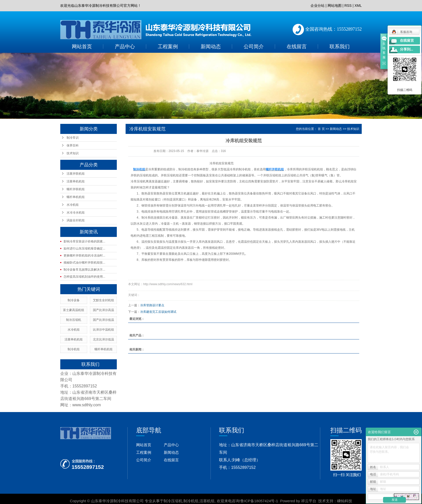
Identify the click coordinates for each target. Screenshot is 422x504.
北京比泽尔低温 (103, 339)
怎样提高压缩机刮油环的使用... (84, 277)
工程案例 (168, 46)
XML (358, 6)
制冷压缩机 (74, 320)
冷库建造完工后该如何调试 (158, 312)
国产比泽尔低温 (103, 320)
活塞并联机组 (76, 174)
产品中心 (125, 46)
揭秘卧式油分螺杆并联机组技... (84, 263)
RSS (348, 6)
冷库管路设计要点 (152, 305)
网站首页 (82, 46)
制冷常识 (73, 138)
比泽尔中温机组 (103, 330)
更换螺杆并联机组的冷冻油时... (84, 256)
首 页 (321, 129)
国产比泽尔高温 (103, 310)
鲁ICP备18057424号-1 (259, 501)
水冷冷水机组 (76, 213)
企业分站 (318, 6)
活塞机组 (207, 501)
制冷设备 (74, 300)
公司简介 (254, 46)
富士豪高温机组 (74, 310)
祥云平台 (309, 501)
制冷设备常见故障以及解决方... (84, 270)
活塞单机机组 (76, 181)
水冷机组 (73, 205)
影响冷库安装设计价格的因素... (84, 241)
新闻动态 (211, 46)
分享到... (407, 49)
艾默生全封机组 (103, 300)
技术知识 (73, 153)
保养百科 (73, 145)
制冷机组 (74, 349)
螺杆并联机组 (76, 189)
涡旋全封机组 (76, 220)
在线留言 (297, 46)
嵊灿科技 (345, 501)
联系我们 (340, 46)
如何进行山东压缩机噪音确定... (84, 248)
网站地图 (335, 6)
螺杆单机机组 (76, 197)
